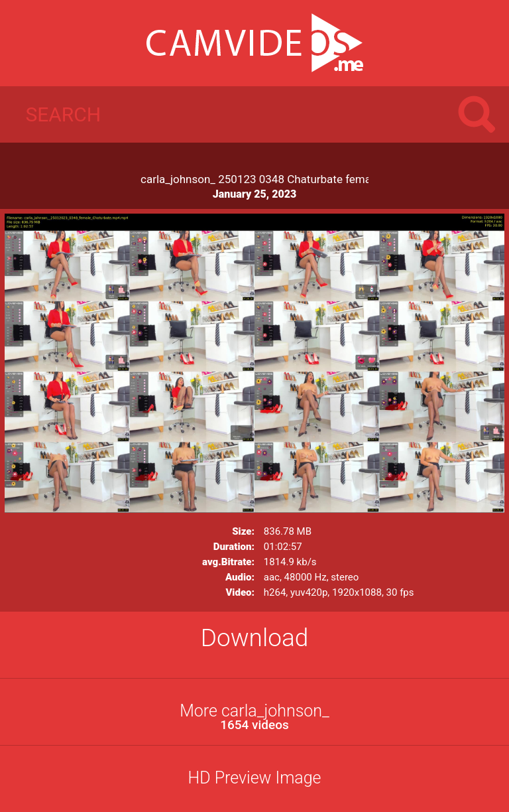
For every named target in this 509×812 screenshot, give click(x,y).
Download (255, 638)
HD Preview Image (254, 778)
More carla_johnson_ (254, 717)
